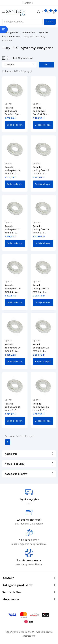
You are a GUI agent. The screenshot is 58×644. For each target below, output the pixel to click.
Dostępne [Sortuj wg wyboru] (19, 64)
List (9, 58)
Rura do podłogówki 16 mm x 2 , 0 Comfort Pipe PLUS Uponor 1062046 (41, 170)
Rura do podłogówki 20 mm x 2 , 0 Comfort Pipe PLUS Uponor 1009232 (41, 348)
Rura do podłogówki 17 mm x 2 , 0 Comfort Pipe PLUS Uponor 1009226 (13, 229)
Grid (4, 58)
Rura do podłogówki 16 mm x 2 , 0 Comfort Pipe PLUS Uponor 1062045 (13, 170)
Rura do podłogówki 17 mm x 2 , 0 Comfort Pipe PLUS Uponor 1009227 (41, 229)
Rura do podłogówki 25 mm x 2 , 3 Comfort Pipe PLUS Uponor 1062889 (41, 407)
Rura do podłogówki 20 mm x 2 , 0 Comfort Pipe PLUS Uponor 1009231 (13, 348)
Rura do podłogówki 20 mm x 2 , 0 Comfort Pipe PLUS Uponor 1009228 (13, 289)
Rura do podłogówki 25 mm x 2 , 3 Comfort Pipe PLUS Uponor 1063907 (13, 407)
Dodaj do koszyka (15, 125)
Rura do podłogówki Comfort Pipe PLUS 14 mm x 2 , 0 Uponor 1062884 (15, 111)
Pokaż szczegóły (43, 362)
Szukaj (50, 22)
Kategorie (11, 454)
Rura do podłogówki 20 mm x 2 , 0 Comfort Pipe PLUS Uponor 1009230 (41, 289)
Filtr (47, 64)
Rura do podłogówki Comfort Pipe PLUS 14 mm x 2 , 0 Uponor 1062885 (43, 111)
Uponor (8, 104)
